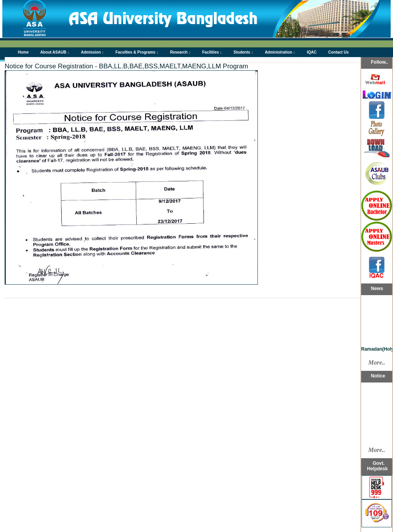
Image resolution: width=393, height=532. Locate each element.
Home (23, 52)
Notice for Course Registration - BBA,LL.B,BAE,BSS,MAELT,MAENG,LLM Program (126, 66)
